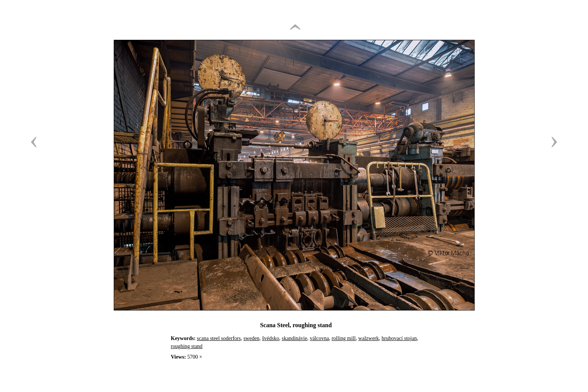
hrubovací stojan (399, 338)
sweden (251, 338)
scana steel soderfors (219, 338)
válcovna (319, 338)
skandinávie (294, 338)
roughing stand (187, 346)
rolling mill (344, 338)
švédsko (270, 338)
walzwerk (368, 338)
